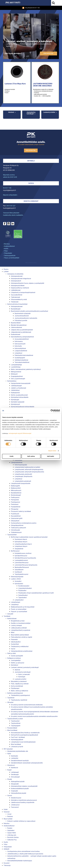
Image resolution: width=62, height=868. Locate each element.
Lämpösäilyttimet (17, 463)
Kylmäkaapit (15, 400)
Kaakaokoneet (16, 334)
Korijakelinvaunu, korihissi (23, 553)
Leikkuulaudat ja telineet (19, 628)
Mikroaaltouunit (16, 490)
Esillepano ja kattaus (14, 658)
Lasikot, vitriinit (16, 579)
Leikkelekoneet (16, 290)
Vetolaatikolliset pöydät (19, 793)
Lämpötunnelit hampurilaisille (21, 483)
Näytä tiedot (52, 451)
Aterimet (11, 112)
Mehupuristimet (16, 372)
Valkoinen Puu (12, 840)
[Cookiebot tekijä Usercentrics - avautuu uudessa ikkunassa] (52, 411)
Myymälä (31, 161)
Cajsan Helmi (12, 833)
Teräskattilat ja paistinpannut (20, 695)
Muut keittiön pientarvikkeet (20, 635)
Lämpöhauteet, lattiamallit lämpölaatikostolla (29, 472)
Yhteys (31, 183)
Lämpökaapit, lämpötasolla (23, 476)
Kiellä (12, 456)
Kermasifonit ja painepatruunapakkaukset (24, 735)
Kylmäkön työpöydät (18, 402)
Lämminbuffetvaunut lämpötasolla (26, 565)
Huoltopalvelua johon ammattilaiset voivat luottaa (23, 851)
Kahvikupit (22, 677)
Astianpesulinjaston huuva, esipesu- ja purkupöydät (28, 283)
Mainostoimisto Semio (31, 263)
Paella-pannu (15, 497)
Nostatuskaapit (16, 495)
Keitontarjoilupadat (21, 465)
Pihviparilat (15, 509)
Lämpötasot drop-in (21, 546)
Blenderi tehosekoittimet (19, 325)
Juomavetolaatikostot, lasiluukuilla (26, 318)
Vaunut (10, 796)
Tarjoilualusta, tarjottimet (19, 700)
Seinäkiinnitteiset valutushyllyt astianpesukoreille (27, 763)
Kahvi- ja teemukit (24, 674)
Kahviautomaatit (20, 344)
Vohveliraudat (15, 530)
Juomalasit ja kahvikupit (31, 113)
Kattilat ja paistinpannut (15, 693)
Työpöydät (14, 791)
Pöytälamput (15, 688)
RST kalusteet (8, 749)
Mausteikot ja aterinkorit (19, 681)
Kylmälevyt (15, 665)
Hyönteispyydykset (17, 740)
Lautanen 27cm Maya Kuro (15, 84)
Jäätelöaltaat (15, 390)
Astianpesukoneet (17, 276)
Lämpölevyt (18, 353)
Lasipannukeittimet (21, 351)
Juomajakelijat (16, 660)
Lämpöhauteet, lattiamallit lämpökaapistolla (29, 470)
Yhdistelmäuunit (16, 532)
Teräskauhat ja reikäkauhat (20, 646)
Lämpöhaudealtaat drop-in (23, 544)
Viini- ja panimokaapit (18, 379)
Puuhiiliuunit (15, 514)
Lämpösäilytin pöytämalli (23, 481)
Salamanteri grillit (17, 518)
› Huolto (6, 249)
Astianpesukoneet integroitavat (21, 279)
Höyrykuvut (11, 765)
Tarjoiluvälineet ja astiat (15, 719)
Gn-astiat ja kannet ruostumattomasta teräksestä (27, 705)
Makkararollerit (16, 488)
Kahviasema (19, 341)
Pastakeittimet (16, 507)
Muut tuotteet (8, 819)
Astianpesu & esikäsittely (15, 274)
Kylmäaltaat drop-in (21, 542)
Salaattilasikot (23, 595)
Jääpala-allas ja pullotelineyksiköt (22, 330)
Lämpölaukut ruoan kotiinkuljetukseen (23, 742)
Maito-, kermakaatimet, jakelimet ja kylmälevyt (26, 369)
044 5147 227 (11, 206)
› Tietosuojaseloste (9, 256)
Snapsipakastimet (17, 376)
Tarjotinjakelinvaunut (21, 574)
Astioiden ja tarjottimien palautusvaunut (24, 800)
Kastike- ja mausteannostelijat (21, 623)
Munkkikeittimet (16, 493)
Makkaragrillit (15, 486)
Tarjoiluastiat (15, 721)
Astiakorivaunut (16, 798)
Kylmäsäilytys (12, 381)
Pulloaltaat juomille (21, 320)
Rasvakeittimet (16, 516)
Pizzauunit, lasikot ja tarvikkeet (21, 511)
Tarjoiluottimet (16, 723)
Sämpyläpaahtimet (17, 525)
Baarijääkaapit (16, 309)
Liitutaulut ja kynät (17, 747)
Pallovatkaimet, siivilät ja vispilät (22, 637)
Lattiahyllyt (15, 758)
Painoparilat (15, 500)
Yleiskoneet (15, 302)
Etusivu (6, 269)
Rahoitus (7, 823)
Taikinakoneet (15, 297)
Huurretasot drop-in (21, 539)
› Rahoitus (6, 244)
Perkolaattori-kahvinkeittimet (24, 355)
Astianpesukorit (16, 281)
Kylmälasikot (19, 584)
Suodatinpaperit (20, 358)
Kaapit (9, 770)
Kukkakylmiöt (15, 393)
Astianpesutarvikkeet (18, 286)
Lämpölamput (16, 602)
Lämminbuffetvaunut (22, 563)
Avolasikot (18, 581)
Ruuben (10, 828)
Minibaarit (14, 374)
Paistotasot (15, 504)
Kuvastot (7, 863)
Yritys (5, 844)
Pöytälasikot (22, 591)
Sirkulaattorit (15, 521)
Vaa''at (13, 649)
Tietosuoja (7, 865)
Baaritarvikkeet (16, 323)
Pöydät (10, 779)
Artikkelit (6, 849)
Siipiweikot (11, 830)
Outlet (6, 809)
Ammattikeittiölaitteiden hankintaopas (20, 861)
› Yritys (5, 251)
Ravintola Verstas (13, 837)
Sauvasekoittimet (17, 295)
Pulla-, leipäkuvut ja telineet (20, 684)
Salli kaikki (51, 456)
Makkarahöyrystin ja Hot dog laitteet (23, 607)
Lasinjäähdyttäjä (16, 365)
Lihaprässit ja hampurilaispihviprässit (23, 292)
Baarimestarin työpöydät (23, 313)
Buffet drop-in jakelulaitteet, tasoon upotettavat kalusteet (29, 537)
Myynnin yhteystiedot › (10, 195)
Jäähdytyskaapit (16, 386)
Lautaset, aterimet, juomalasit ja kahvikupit (25, 667)
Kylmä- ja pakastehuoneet (19, 395)
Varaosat (7, 812)
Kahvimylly (18, 346)
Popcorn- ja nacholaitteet (19, 612)
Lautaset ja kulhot (49, 112)
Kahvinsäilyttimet (20, 348)
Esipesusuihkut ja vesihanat (20, 288)
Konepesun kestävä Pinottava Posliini (10, 91)
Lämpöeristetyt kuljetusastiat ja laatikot (27, 467)
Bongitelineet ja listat (18, 621)
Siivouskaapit (15, 777)
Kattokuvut (14, 768)
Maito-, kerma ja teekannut (19, 691)
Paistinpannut (15, 502)
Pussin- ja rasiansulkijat (19, 609)
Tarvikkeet (7, 616)
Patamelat (14, 639)
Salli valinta (31, 456)
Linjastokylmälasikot (25, 588)
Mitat (13, 632)
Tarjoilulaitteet (12, 535)
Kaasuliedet (18, 460)
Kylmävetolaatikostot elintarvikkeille (23, 407)
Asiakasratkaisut (9, 826)
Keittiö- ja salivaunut (18, 663)
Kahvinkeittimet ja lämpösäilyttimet (22, 337)
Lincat (9, 814)
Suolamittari (15, 644)
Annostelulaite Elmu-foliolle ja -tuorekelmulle (25, 733)
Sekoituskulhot (16, 642)
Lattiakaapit (15, 772)
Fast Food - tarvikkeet (18, 737)
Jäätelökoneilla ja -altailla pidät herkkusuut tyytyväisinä (25, 854)
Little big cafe (12, 835)
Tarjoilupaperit (16, 726)
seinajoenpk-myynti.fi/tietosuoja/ (20, 433)
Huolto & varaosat (31, 201)
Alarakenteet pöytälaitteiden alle (18, 751)
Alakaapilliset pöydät (18, 782)
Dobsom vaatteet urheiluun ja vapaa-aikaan (21, 821)
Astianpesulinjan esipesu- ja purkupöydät (24, 786)
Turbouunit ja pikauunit (18, 528)
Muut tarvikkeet (12, 730)
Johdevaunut (15, 805)
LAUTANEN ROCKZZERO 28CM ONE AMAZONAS (43, 85)
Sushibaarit (18, 572)
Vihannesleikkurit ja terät (19, 299)
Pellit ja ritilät (12, 653)
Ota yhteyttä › (48, 53)
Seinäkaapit (15, 775)
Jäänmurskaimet (16, 327)
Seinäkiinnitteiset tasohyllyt (20, 761)
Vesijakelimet (19, 549)
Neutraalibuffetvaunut (22, 567)
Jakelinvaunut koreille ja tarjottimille (23, 802)
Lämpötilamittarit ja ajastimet (21, 630)
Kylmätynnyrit (15, 404)
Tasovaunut (15, 807)
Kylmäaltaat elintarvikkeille (20, 397)
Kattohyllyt (14, 756)
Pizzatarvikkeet (12, 728)
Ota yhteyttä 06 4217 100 (31, 8)
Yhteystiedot (8, 847)
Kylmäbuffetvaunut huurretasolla (25, 558)
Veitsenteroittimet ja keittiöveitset (22, 651)
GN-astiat (10, 702)
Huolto (6, 842)
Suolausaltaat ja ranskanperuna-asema (24, 523)
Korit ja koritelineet (17, 686)
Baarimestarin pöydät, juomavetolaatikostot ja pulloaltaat (29, 311)
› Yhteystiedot (8, 253)
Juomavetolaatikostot (22, 316)
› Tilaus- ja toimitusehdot (11, 258)
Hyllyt (9, 754)
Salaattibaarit (19, 570)
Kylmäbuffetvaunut (21, 556)
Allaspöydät (15, 784)
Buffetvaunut (15, 551)
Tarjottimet (11, 698)
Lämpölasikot (19, 600)
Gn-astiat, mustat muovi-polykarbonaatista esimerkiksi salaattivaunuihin (34, 716)
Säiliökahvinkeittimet (21, 360)
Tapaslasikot (22, 598)
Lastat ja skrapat (16, 625)
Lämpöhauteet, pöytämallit (23, 474)
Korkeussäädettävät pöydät (20, 789)
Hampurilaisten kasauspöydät (21, 383)
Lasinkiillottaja (16, 367)
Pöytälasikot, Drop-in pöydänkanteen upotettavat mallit (36, 593)
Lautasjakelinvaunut (21, 560)
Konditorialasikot (24, 586)
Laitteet (6, 272)
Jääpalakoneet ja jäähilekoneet (21, 332)
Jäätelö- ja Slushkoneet (18, 388)
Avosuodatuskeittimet (22, 339)
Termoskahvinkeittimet (22, 362)
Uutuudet (10, 614)
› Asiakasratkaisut (9, 246)
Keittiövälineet (12, 619)
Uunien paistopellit (17, 656)
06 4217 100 (7, 188)
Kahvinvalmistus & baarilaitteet (17, 304)
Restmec (10, 816)
